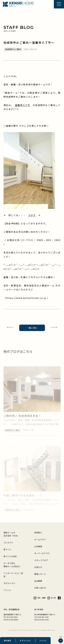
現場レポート (40, 574)
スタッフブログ (41, 560)
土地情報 (38, 546)
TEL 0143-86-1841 (11, 617)
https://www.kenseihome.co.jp (27, 298)
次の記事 (55, 328)
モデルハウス (25, 640)
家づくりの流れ (10, 556)
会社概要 (38, 581)
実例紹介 (38, 532)
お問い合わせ (40, 588)
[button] (59, 4)
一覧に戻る (32, 328)
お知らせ (38, 567)
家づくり (7, 549)
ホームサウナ (40, 539)
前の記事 (9, 328)
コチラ (32, 215)
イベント (43, 640)
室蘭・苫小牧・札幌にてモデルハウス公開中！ (30, 277)
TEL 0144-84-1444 (42, 617)
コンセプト (8, 542)
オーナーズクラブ (42, 553)
